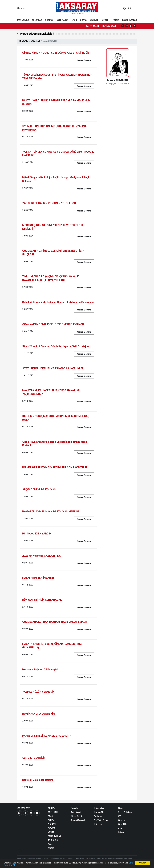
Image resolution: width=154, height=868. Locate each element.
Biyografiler (100, 812)
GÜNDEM (49, 20)
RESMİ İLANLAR (130, 20)
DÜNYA (83, 20)
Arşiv (120, 828)
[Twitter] (31, 813)
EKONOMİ (94, 20)
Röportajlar (99, 808)
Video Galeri (76, 816)
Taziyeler (98, 816)
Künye (120, 808)
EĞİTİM (51, 848)
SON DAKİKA (23, 20)
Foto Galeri (76, 812)
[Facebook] (25, 813)
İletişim (121, 832)
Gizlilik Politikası (125, 812)
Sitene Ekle (122, 824)
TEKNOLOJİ (53, 840)
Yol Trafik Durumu (102, 820)
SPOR (74, 20)
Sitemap (121, 820)
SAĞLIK (51, 844)
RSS (119, 816)
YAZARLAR (37, 20)
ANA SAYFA (24, 41)
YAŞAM (116, 20)
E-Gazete (98, 824)
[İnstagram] (20, 813)
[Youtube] (37, 813)
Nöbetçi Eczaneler (79, 820)
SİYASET (106, 20)
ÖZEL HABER (62, 20)
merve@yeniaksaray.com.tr (118, 84)
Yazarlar (75, 808)
